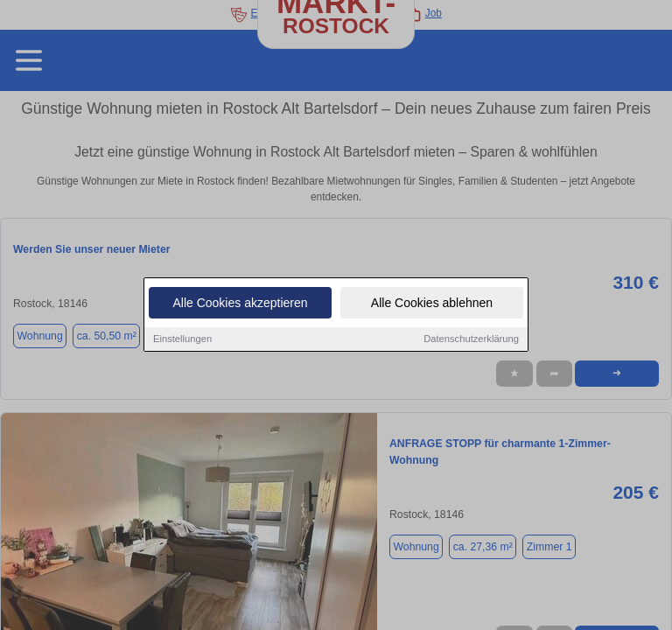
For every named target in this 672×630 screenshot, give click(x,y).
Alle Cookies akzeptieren (240, 304)
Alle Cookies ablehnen (432, 304)
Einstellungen (182, 339)
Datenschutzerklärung (471, 339)
